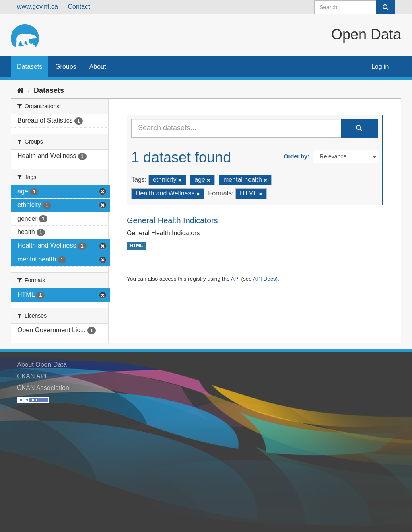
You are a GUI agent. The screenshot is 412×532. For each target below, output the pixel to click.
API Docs (265, 279)
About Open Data (42, 365)
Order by (296, 156)
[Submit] (385, 7)
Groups (66, 67)
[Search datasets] (355, 7)
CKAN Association (43, 388)
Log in (380, 67)
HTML (136, 246)
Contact (79, 7)
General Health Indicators (172, 220)
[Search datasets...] (236, 128)
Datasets (30, 67)
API (235, 279)
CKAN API (32, 376)
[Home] (20, 90)
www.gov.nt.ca (37, 7)
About (98, 67)
